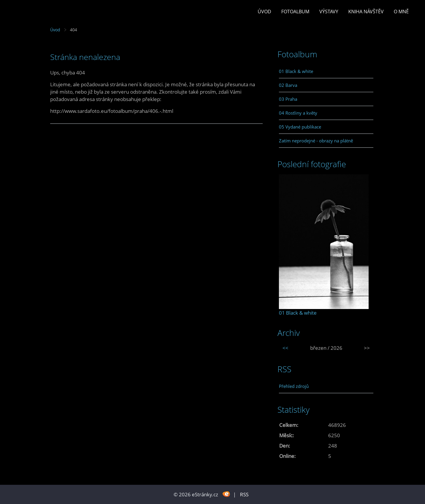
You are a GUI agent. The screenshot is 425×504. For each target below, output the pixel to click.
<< (285, 348)
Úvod (264, 12)
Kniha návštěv (366, 12)
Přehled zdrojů (294, 386)
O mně (401, 12)
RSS (244, 494)
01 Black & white (296, 71)
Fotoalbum (295, 12)
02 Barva (288, 85)
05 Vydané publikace (300, 127)
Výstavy (329, 12)
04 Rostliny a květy (298, 113)
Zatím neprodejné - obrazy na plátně (316, 141)
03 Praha (288, 99)
